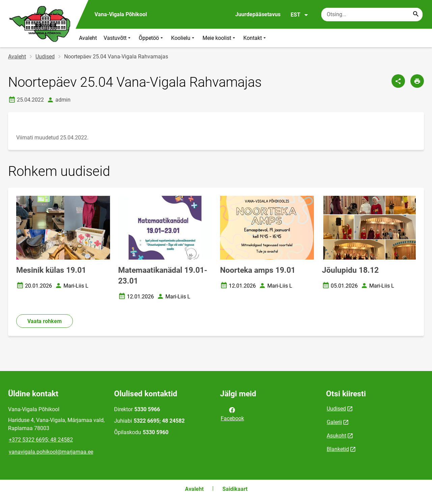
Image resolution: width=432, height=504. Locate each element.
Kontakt (255, 38)
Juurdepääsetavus (258, 14)
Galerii (334, 422)
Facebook (232, 414)
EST (300, 15)
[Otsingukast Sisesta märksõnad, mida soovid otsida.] (372, 15)
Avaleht (88, 38)
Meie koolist (220, 38)
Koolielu (183, 38)
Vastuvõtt (118, 38)
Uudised (45, 57)
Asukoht (336, 436)
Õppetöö (152, 38)
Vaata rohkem (45, 321)
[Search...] (416, 15)
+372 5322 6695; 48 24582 (41, 440)
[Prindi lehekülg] (417, 81)
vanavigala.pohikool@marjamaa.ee (51, 452)
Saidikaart (235, 489)
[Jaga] (398, 81)
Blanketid (338, 449)
